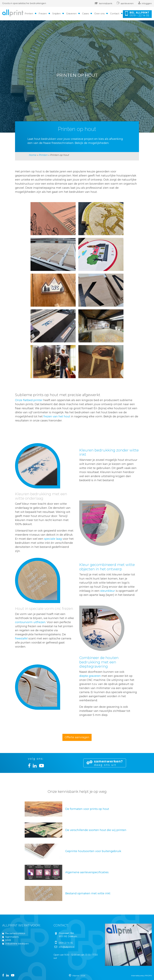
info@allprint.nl (66, 947)
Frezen (43, 14)
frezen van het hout (57, 416)
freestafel (21, 639)
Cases (85, 14)
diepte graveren (90, 676)
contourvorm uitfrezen (30, 622)
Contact (115, 14)
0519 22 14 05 (66, 943)
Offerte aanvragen (77, 737)
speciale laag (53, 539)
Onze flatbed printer (29, 400)
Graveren (71, 14)
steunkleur (108, 591)
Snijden (56, 14)
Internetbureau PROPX (141, 976)
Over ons (99, 14)
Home (32, 155)
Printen (29, 14)
